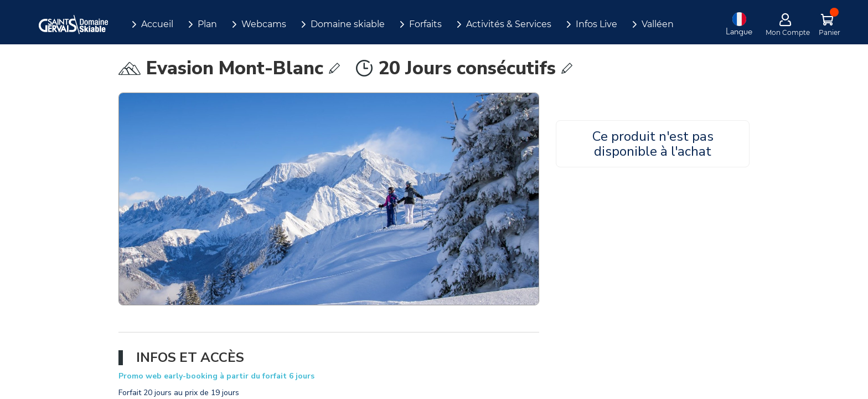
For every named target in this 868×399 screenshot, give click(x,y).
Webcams (264, 24)
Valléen (658, 24)
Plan (207, 24)
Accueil (157, 24)
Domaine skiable (348, 24)
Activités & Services (509, 24)
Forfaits (425, 24)
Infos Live (596, 24)
